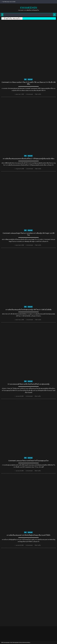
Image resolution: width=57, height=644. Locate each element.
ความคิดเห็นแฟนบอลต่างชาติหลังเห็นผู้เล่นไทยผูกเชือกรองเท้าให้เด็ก (29, 535)
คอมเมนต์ (30, 79)
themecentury (26, 642)
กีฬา (25, 79)
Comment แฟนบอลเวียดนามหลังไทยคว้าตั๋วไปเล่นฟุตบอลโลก (28, 461)
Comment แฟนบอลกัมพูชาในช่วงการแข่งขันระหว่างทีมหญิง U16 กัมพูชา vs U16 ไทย (29, 234)
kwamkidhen (29, 8)
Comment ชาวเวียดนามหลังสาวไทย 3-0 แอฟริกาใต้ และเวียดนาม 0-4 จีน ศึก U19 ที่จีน (29, 83)
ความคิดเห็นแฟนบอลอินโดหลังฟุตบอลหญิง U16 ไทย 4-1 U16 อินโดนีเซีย (29, 310)
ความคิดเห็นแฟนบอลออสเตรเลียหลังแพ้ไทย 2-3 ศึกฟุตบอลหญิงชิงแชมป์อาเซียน (29, 159)
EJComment (30, 94)
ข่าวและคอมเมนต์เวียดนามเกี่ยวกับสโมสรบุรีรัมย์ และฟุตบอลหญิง (29, 384)
